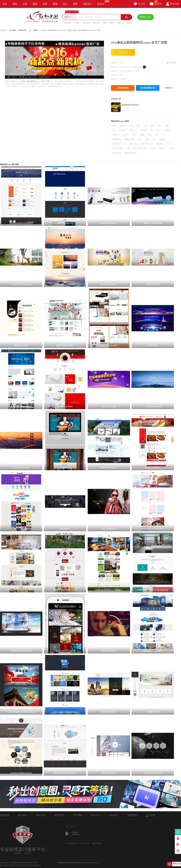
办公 (65, 4)
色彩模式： (115, 75)
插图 (153, 126)
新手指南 (77, 815)
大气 (146, 126)
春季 (105, 23)
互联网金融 (117, 139)
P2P (168, 144)
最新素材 (5, 815)
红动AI (102, 3)
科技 (132, 126)
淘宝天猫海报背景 (140, 148)
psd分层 (126, 135)
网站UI (36, 30)
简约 (139, 126)
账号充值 (59, 815)
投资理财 (167, 130)
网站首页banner (147, 144)
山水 (114, 130)
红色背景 (123, 130)
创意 (158, 130)
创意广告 (133, 130)
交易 (128, 148)
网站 (140, 139)
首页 (5, 4)
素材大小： (115, 79)
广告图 (142, 135)
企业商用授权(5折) (148, 88)
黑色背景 (144, 130)
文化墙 (77, 23)
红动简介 (114, 815)
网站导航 (41, 815)
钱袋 (150, 135)
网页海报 (160, 144)
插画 (35, 4)
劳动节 (130, 23)
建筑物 (162, 139)
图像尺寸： (115, 71)
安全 (160, 126)
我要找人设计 (146, 17)
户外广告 (116, 135)
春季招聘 (68, 23)
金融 (167, 126)
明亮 (114, 126)
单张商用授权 (123, 88)
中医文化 (120, 23)
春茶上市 (96, 23)
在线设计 (87, 4)
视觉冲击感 (117, 153)
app (156, 135)
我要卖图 (178, 832)
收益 (171, 148)
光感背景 (123, 126)
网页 (134, 135)
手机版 (151, 815)
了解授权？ (169, 88)
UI (30, 30)
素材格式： (115, 67)
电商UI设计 (23, 30)
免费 (75, 4)
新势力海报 (133, 144)
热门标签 (23, 815)
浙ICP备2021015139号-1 (30, 863)
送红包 (153, 148)
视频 (55, 4)
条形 (147, 139)
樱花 (112, 23)
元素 (25, 4)
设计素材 (13, 30)
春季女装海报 (117, 148)
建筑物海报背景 (130, 153)
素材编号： (115, 63)
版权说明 (132, 815)
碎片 (154, 139)
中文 (163, 135)
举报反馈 (173, 63)
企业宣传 (86, 23)
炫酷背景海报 (130, 139)
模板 (15, 4)
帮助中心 (96, 815)
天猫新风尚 (117, 144)
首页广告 (163, 148)
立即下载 (123, 52)
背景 (45, 4)
